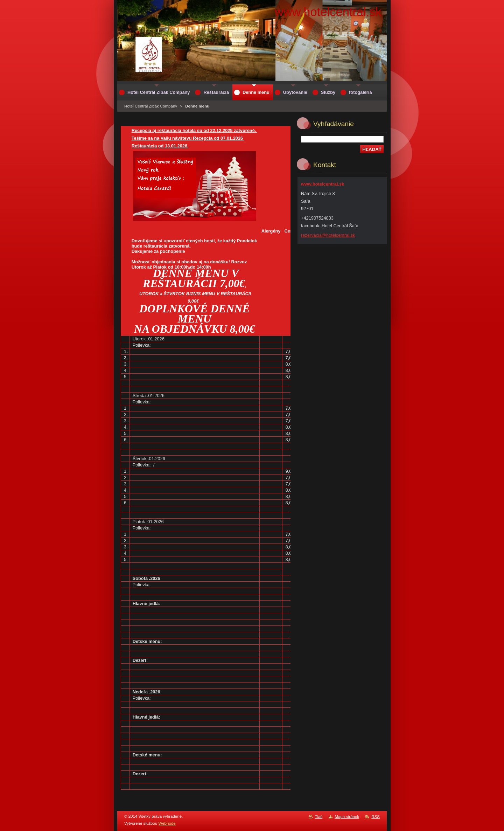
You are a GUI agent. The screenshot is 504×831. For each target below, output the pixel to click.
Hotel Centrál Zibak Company (151, 106)
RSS (376, 817)
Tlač (318, 817)
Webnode (167, 823)
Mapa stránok (347, 817)
